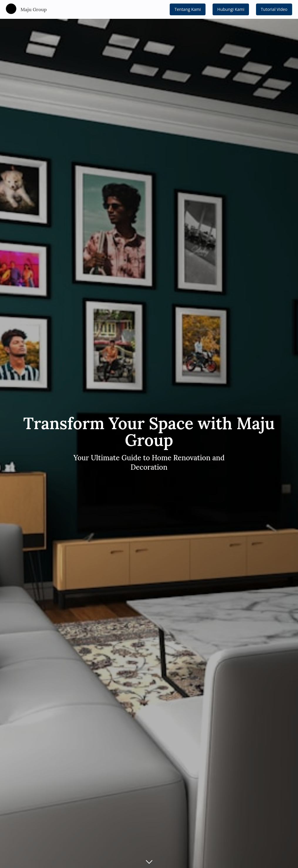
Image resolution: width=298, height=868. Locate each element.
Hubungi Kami (231, 9)
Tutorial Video (274, 9)
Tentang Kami (188, 9)
